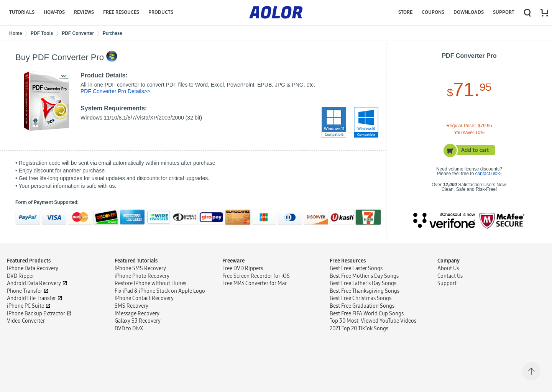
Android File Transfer (31, 303)
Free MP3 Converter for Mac (255, 288)
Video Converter (26, 326)
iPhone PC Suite (25, 311)
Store (405, 12)
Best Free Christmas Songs (361, 303)
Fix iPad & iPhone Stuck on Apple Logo (160, 296)
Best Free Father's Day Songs (363, 288)
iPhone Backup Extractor (36, 318)
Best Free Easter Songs (356, 273)
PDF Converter (78, 33)
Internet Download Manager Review (264, 335)
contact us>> (489, 174)
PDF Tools (42, 33)
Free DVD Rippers (243, 273)
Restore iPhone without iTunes (150, 288)
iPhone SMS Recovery (140, 273)
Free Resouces (121, 12)
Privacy (49, 380)
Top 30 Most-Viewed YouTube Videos (373, 326)
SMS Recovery (131, 311)
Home (16, 33)
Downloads (469, 12)
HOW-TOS (54, 12)
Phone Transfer (25, 296)
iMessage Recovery (137, 318)
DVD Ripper (21, 281)
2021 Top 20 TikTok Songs (359, 333)
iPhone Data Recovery (33, 273)
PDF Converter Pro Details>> (115, 91)
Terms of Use (21, 380)
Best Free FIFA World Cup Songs (367, 318)
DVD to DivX (129, 333)
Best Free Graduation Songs (362, 311)
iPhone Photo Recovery (142, 281)
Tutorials (22, 12)
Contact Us (450, 281)
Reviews (84, 12)
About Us (448, 273)
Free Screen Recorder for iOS (256, 281)
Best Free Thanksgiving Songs (365, 296)
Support (504, 12)
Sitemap (73, 380)
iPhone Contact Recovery (144, 303)
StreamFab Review (244, 327)
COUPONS (433, 12)
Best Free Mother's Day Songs (364, 281)
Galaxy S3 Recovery (138, 326)
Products (161, 12)
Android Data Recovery (34, 288)
